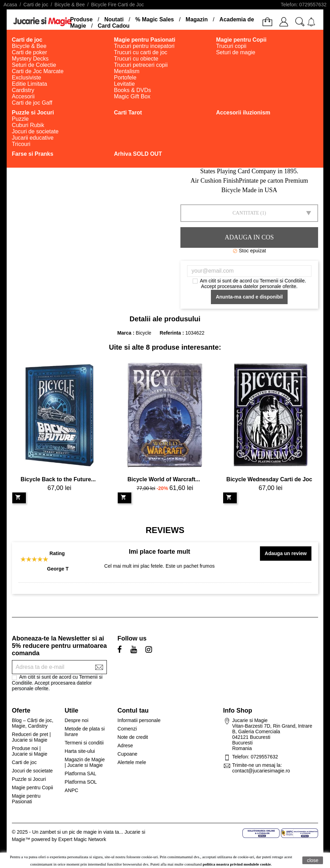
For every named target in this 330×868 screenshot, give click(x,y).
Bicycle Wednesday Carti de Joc (269, 479)
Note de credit (133, 737)
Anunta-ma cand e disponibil (249, 297)
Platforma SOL (81, 782)
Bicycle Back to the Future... (58, 479)
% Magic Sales (154, 19)
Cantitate (246, 213)
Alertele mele (132, 762)
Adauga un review (286, 553)
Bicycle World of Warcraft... (164, 479)
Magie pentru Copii (33, 787)
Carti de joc (24, 762)
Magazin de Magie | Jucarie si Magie (85, 762)
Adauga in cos (249, 237)
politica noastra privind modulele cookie (237, 864)
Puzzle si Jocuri (29, 779)
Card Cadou (114, 26)
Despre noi (77, 720)
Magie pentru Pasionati (26, 799)
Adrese (125, 745)
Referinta (171, 333)
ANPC (72, 790)
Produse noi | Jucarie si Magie (30, 751)
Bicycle (144, 333)
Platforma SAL (81, 773)
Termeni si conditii (84, 743)
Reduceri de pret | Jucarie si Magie (31, 737)
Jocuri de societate (32, 771)
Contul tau (133, 710)
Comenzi (127, 729)
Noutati (114, 19)
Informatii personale (139, 720)
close (313, 860)
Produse (81, 19)
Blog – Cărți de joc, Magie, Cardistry (33, 723)
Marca (124, 333)
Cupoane (127, 754)
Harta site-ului (80, 751)
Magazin (197, 19)
